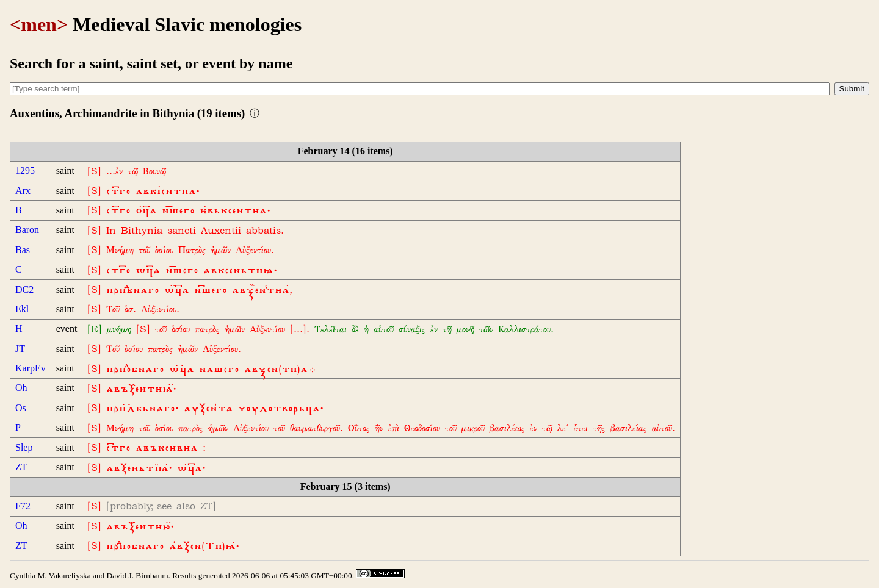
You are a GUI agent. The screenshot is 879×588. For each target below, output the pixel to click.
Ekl (22, 309)
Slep (24, 447)
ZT (21, 467)
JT (20, 349)
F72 (23, 506)
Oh (21, 388)
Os (21, 408)
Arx (23, 191)
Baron (27, 230)
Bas (23, 250)
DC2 (24, 289)
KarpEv (31, 368)
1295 (25, 170)
